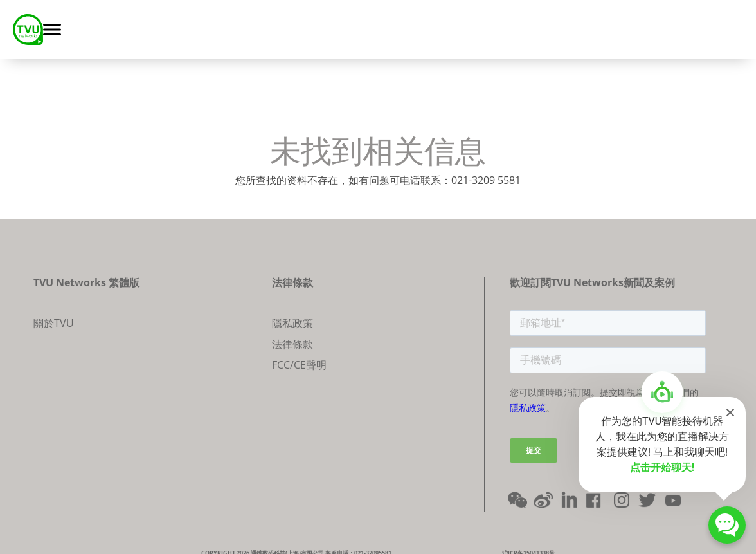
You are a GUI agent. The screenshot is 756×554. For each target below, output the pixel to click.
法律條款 (292, 344)
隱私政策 (292, 323)
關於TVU (54, 323)
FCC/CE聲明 (299, 365)
